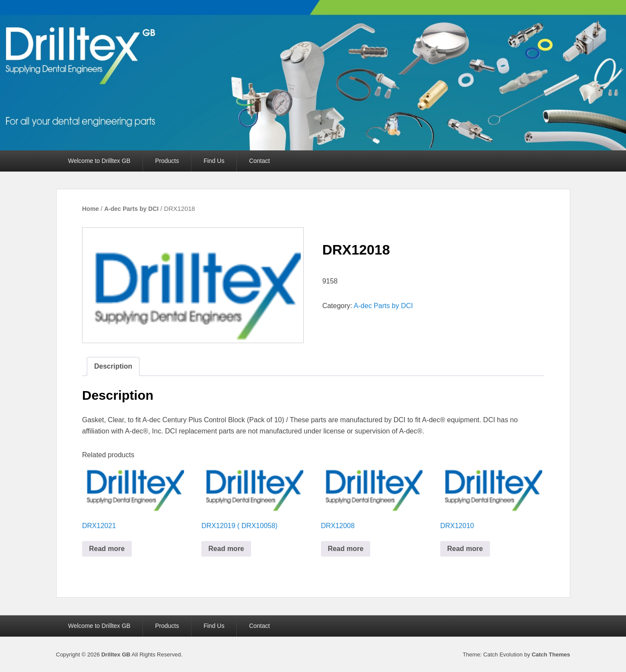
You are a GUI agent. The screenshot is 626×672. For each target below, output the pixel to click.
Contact (259, 161)
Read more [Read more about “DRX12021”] (107, 549)
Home (91, 209)
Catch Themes (551, 654)
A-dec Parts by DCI (131, 209)
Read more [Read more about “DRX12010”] (465, 549)
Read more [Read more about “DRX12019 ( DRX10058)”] (226, 549)
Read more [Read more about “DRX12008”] (346, 549)
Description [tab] (113, 366)
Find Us (214, 161)
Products (167, 161)
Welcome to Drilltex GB (99, 161)
